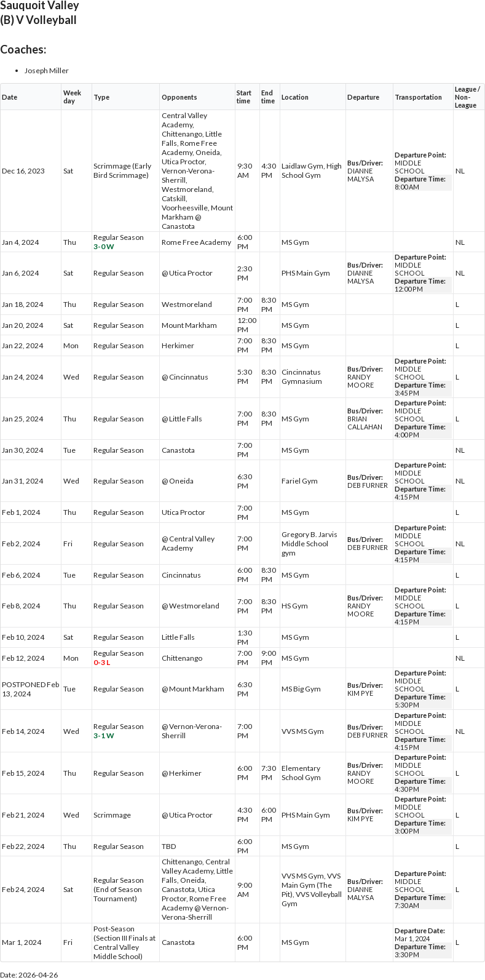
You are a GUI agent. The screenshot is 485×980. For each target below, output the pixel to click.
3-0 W (104, 246)
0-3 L (102, 662)
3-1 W (104, 735)
